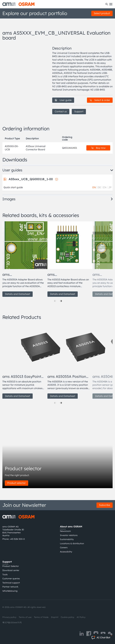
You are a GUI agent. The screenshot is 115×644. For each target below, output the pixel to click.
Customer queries (11, 579)
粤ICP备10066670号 (12, 623)
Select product (102, 13)
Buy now (98, 148)
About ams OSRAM (71, 526)
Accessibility (66, 552)
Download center (11, 570)
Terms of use (25, 617)
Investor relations (69, 535)
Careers (64, 548)
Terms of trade (41, 617)
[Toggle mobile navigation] (111, 4)
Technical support (11, 583)
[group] (24, 259)
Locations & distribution (72, 543)
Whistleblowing (10, 591)
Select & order (100, 100)
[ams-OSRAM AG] (18, 4)
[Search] (107, 4)
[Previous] (55, 301)
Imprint (55, 617)
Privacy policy (9, 617)
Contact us (61, 111)
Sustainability (67, 539)
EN (94, 187)
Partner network (10, 587)
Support (79, 111)
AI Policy (81, 617)
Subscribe (105, 505)
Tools (5, 574)
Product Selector (11, 566)
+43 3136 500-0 (17, 539)
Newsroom (65, 531)
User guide (63, 100)
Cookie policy (67, 617)
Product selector (16, 483)
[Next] (61, 301)
